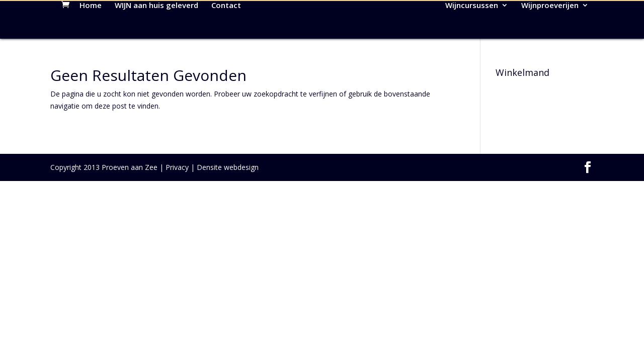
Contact (226, 51)
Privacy (177, 212)
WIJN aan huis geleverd (156, 51)
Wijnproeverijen (550, 51)
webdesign (241, 212)
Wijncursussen (472, 51)
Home (91, 51)
